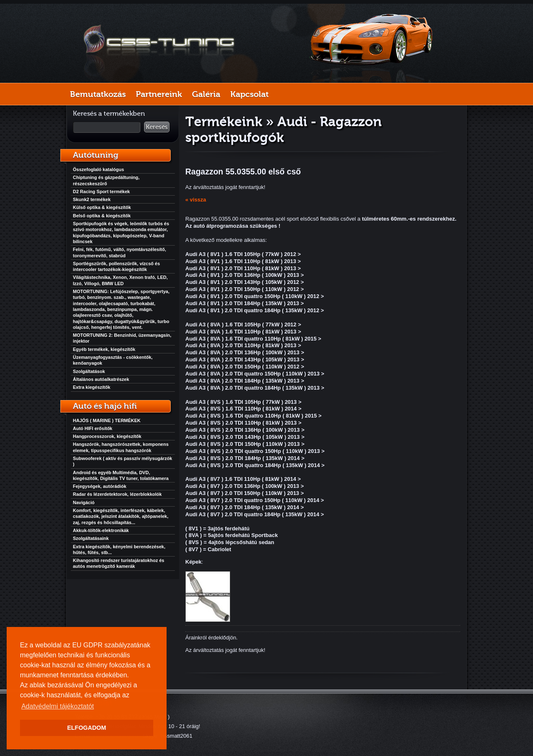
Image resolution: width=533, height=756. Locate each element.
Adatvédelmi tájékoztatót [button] (57, 706)
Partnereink (159, 94)
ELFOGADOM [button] (87, 728)
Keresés (157, 127)
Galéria (206, 94)
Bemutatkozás (98, 94)
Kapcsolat (249, 94)
